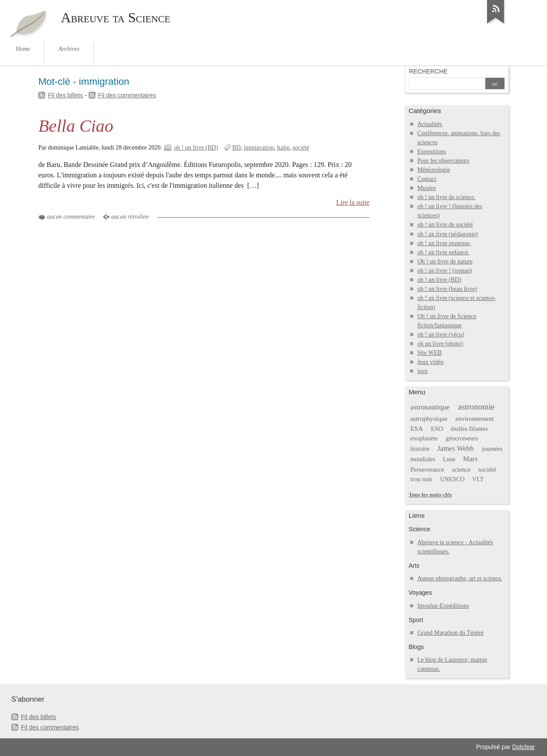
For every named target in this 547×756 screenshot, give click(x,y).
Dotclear (524, 747)
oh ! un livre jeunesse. (444, 243)
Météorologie (434, 170)
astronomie (476, 407)
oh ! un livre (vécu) (441, 335)
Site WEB (429, 353)
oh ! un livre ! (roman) (444, 271)
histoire (420, 449)
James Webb (455, 448)
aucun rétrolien (130, 217)
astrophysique (429, 418)
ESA (416, 428)
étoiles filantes (469, 429)
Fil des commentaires (127, 95)
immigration (259, 148)
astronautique (430, 407)
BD (237, 148)
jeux (422, 371)
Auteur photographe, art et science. (460, 578)
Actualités (429, 124)
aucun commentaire (71, 217)
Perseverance (427, 470)
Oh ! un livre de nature (445, 261)
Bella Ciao (76, 126)
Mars (470, 459)
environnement (474, 419)
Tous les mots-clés (430, 495)
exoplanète (424, 438)
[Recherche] (447, 84)
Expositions (431, 152)
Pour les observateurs (443, 161)
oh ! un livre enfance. (443, 252)
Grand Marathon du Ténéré (450, 633)
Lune (449, 459)
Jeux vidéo (430, 362)
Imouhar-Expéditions (443, 606)
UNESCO (452, 479)
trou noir (421, 479)
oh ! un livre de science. (446, 197)
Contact (427, 179)
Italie (283, 148)
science (461, 470)
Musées (426, 188)
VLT (478, 479)
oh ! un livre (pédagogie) (447, 234)
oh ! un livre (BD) (196, 148)
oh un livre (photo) (440, 344)
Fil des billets (65, 95)
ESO (437, 429)
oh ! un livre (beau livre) (447, 289)
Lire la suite (353, 202)
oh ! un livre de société (445, 225)
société (301, 148)
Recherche (428, 71)
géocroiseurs (462, 438)
